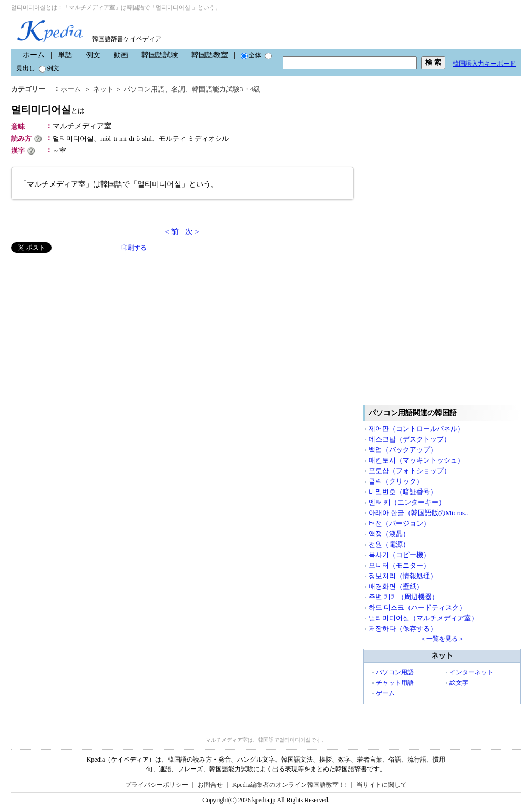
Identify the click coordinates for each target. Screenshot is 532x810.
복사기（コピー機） (399, 555)
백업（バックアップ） (403, 450)
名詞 (178, 89)
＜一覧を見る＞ (442, 639)
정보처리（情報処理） (403, 576)
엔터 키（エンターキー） (407, 502)
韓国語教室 (210, 55)
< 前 (172, 232)
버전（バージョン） (399, 523)
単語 (65, 55)
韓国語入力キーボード (484, 64)
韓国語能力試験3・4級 (226, 89)
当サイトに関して (382, 785)
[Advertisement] (90, 326)
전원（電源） (389, 544)
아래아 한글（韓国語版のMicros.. (418, 513)
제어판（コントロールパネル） (416, 429)
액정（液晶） (389, 534)
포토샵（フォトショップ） (410, 471)
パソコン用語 (144, 89)
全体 (251, 55)
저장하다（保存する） (403, 628)
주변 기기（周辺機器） (403, 597)
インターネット (472, 672)
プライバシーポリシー (157, 785)
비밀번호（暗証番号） (403, 492)
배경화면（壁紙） (396, 586)
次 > (192, 232)
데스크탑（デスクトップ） (410, 439)
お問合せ (210, 785)
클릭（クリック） (396, 481)
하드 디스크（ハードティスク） (417, 607)
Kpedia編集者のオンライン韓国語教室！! (290, 785)
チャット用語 (395, 683)
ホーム (34, 55)
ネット (103, 89)
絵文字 (459, 683)
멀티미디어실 (48, 110)
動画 (121, 55)
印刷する (134, 248)
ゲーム (385, 693)
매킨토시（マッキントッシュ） (416, 460)
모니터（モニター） (399, 565)
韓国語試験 (160, 55)
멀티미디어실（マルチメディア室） (423, 618)
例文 (93, 55)
